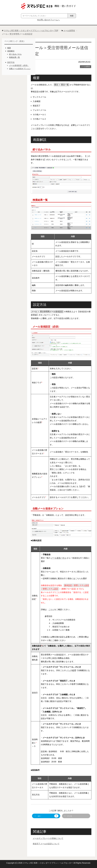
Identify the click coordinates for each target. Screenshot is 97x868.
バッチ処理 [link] (71, 670)
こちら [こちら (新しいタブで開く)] (51, 609)
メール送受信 (86, 67)
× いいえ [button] (68, 816)
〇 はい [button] (46, 816)
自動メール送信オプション (20, 69)
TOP (31, 31)
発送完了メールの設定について (46, 844)
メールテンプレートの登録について (48, 838)
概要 (9, 48)
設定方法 (11, 62)
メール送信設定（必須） (19, 65)
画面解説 (11, 51)
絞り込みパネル (15, 54)
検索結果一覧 (14, 57)
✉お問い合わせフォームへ (48, 20)
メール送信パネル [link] (59, 558)
